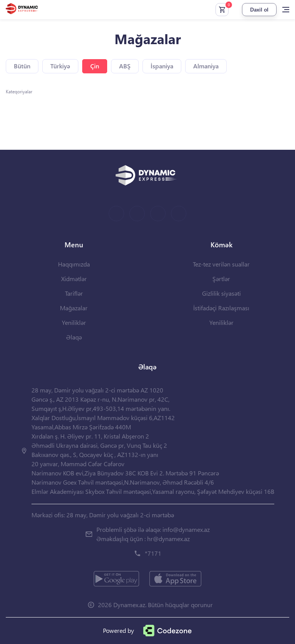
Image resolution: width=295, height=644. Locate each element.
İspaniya (162, 66)
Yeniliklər (74, 322)
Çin (95, 66)
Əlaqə (74, 337)
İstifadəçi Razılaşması (221, 308)
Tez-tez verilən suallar (221, 264)
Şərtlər (221, 279)
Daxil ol (259, 9)
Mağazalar (74, 308)
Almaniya (206, 66)
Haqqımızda (74, 264)
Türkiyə (60, 66)
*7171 (153, 553)
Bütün (22, 66)
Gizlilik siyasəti (221, 293)
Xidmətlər (74, 279)
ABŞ (125, 66)
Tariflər (74, 293)
